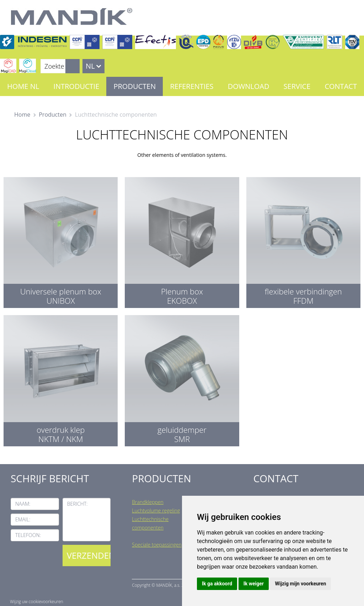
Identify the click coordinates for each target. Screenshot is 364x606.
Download (249, 86)
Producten (135, 86)
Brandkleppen (148, 502)
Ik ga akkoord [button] (217, 584)
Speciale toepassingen (157, 545)
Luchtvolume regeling (156, 511)
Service (297, 86)
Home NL (23, 86)
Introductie (76, 86)
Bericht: (77, 504)
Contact (341, 86)
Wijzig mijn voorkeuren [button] (300, 584)
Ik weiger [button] (254, 584)
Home (22, 115)
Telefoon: (28, 535)
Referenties (192, 86)
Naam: (23, 504)
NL (90, 66)
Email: (23, 519)
